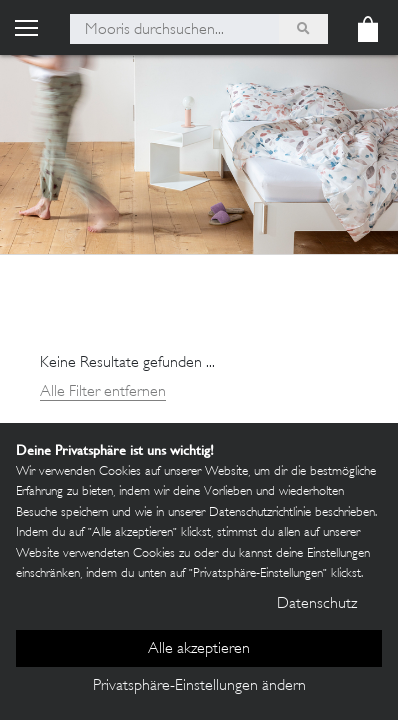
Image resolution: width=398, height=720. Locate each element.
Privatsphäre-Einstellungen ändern (199, 686)
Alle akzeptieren (199, 649)
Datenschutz (317, 604)
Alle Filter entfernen (103, 392)
